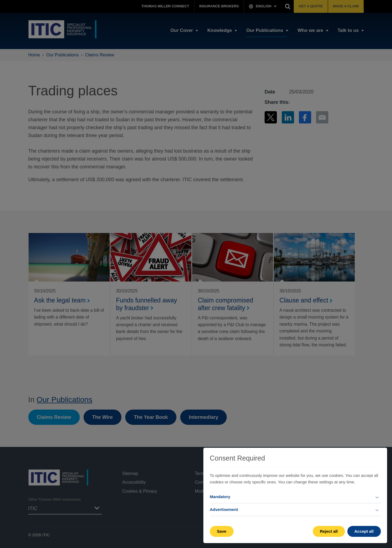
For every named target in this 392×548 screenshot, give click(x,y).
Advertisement (224, 509)
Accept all (364, 531)
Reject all (329, 531)
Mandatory (220, 497)
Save (222, 531)
